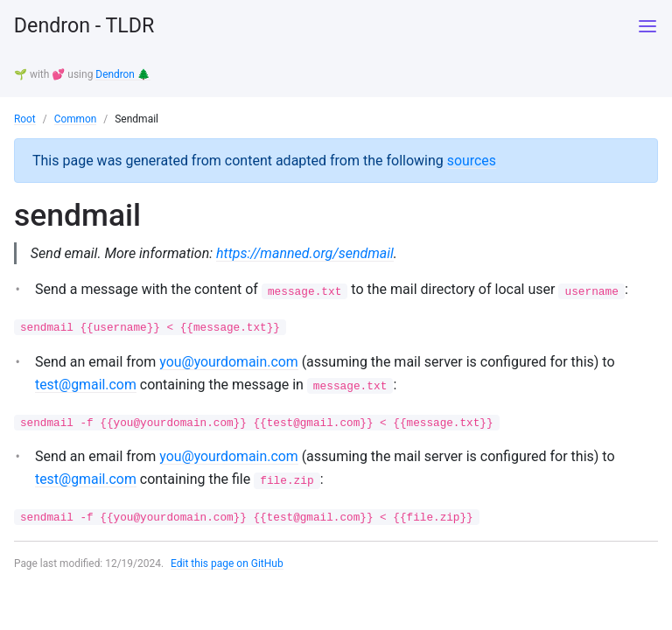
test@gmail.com (86, 384)
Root (25, 118)
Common (76, 118)
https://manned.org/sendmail (306, 252)
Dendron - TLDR (87, 26)
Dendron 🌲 (123, 74)
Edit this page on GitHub (228, 563)
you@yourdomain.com (229, 362)
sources (472, 159)
